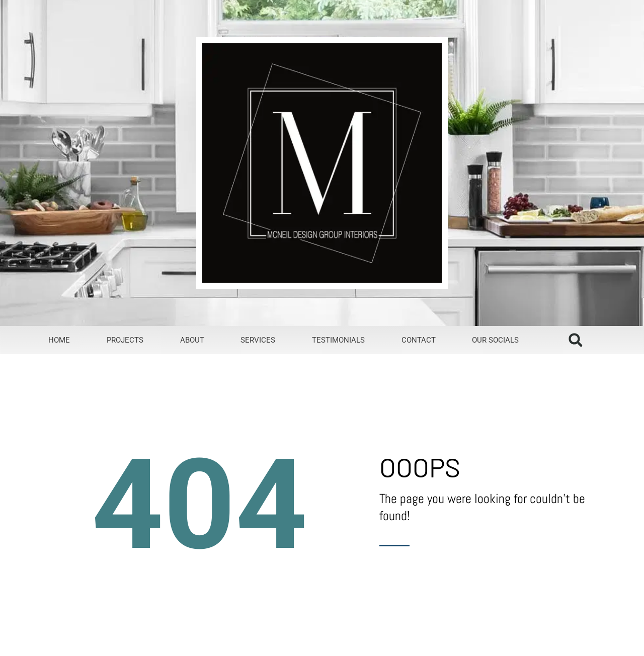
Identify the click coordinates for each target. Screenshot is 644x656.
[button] (575, 340)
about (192, 340)
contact (419, 340)
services (258, 340)
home (59, 340)
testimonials (338, 340)
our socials (495, 340)
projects (125, 340)
